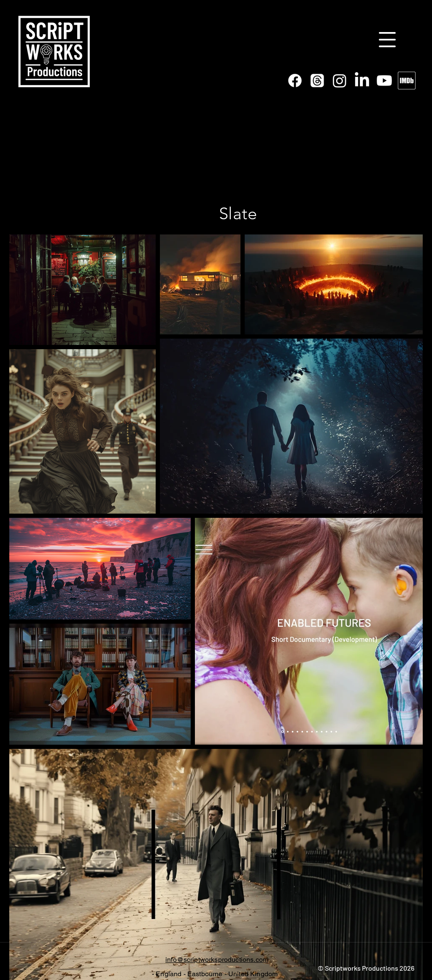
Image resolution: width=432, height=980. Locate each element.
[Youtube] (384, 81)
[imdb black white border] (407, 81)
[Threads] (317, 81)
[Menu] (387, 39)
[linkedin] (362, 81)
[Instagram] (340, 81)
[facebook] (295, 81)
